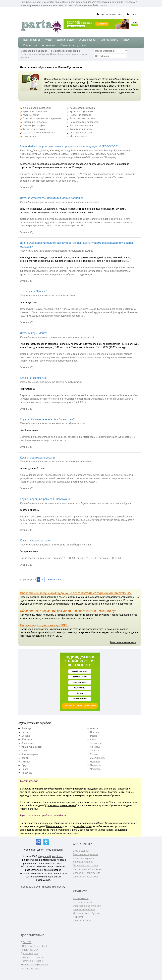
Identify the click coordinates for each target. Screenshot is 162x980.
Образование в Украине (34, 51)
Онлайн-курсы (87, 40)
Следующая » (53, 580)
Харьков (95, 751)
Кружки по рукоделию (82, 111)
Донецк (26, 736)
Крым (25, 758)
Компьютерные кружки (83, 108)
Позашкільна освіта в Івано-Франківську (43, 887)
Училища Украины (83, 862)
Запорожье (28, 743)
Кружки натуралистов (35, 111)
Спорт (113, 802)
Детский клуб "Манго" (34, 333)
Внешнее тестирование (86, 854)
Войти (132, 14)
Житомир (27, 739)
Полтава (95, 732)
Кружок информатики (34, 378)
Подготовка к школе (32, 961)
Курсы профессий (83, 902)
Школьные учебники (84, 910)
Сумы (93, 739)
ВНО (126, 40)
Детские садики (29, 953)
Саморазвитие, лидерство (84, 122)
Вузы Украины (32, 40)
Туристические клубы (82, 129)
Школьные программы (85, 877)
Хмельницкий (98, 758)
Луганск (26, 762)
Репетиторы (30, 45)
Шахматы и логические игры (39, 133)
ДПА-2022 (26, 942)
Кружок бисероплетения (35, 541)
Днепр (25, 732)
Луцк (24, 765)
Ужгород (95, 747)
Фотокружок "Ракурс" (33, 291)
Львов (25, 769)
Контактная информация (34, 965)
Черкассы (96, 762)
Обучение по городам (33, 957)
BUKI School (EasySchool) (34, 946)
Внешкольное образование (65, 51)
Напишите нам (54, 826)
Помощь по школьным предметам (42, 118)
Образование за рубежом (87, 906)
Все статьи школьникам (123, 642)
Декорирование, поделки (37, 108)
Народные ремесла (80, 115)
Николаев (27, 773)
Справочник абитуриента (87, 873)
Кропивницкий (30, 754)
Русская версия (54, 850)
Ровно (94, 736)
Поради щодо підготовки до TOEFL (45, 625)
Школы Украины (82, 921)
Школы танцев (31, 136)
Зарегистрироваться (109, 14)
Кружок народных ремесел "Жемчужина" (46, 499)
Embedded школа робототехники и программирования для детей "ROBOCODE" (69, 146)
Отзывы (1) (27, 232)
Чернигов (95, 765)
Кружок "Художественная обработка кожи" (47, 419)
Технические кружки (34, 129)
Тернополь (96, 743)
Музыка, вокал (31, 115)
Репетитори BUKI (30, 950)
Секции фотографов (34, 126)
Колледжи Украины (84, 858)
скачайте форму (83, 826)
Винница (26, 728)
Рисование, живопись (35, 122)
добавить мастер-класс (65, 833)
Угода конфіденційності (51, 856)
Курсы (48, 40)
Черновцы (96, 769)
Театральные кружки (81, 126)
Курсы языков (81, 898)
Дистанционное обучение (87, 913)
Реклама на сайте (30, 968)
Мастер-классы (109, 40)
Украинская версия (34, 850)
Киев (24, 751)
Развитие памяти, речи (82, 118)
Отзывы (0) (27, 187)
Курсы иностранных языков (60, 805)
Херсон (94, 754)
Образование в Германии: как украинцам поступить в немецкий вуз (68, 611)
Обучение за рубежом (73, 45)
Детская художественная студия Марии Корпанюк (52, 198)
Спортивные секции (81, 133)
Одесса (94, 728)
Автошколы (49, 45)
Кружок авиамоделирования (38, 458)
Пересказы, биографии (85, 866)
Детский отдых (65, 40)
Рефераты (78, 917)
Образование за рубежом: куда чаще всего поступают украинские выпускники (76, 593)
